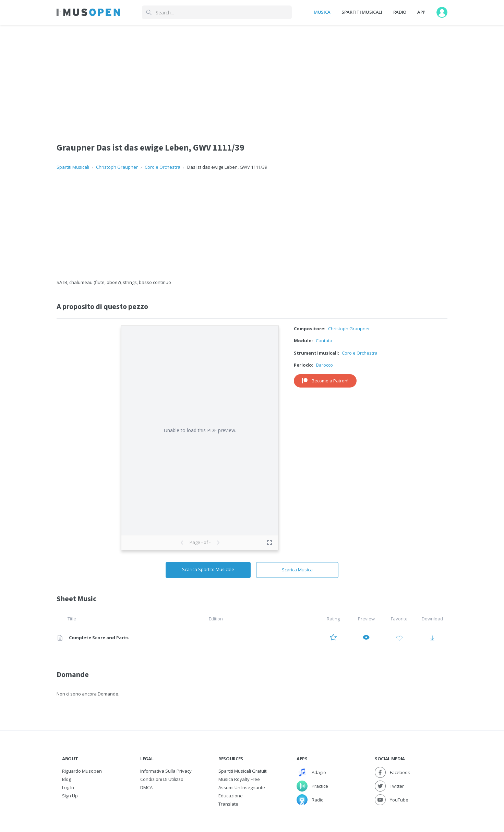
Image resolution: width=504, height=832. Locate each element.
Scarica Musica (297, 570)
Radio (400, 12)
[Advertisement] (252, 225)
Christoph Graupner (117, 167)
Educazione (231, 796)
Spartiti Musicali (362, 12)
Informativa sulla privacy (166, 771)
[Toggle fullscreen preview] (269, 543)
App (421, 12)
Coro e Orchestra (163, 167)
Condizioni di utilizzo (162, 779)
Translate (228, 804)
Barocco (325, 365)
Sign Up (70, 796)
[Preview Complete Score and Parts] (366, 638)
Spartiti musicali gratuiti (243, 771)
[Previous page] (182, 543)
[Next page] (218, 543)
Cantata (324, 341)
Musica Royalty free (239, 779)
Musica (322, 12)
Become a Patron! (325, 381)
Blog (67, 779)
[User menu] (442, 12)
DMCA (146, 787)
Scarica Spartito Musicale (208, 569)
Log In (68, 787)
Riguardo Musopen (82, 771)
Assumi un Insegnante (242, 787)
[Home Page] (88, 12)
